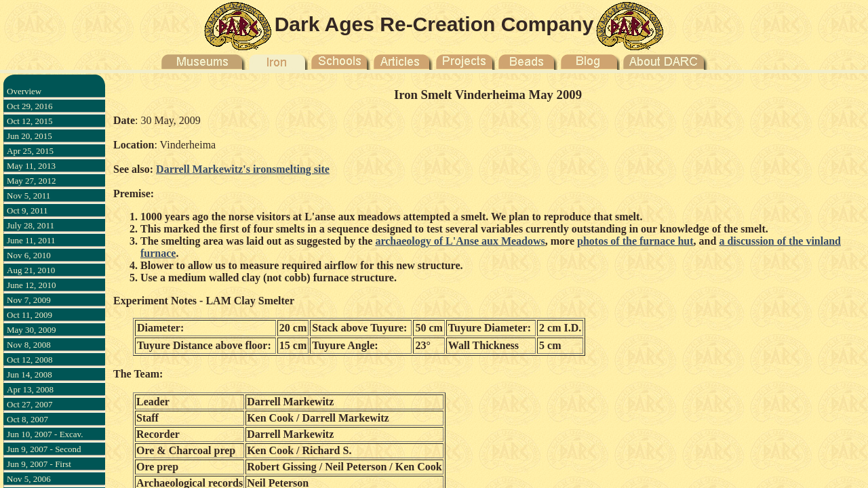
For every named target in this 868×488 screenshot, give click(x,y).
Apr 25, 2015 (30, 151)
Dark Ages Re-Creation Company (434, 24)
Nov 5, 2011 (28, 196)
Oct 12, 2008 (30, 360)
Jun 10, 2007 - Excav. (45, 434)
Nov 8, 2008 (29, 345)
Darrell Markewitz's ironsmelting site (243, 169)
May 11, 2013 (31, 166)
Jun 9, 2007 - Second (44, 449)
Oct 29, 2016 (30, 106)
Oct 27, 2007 (30, 404)
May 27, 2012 (32, 181)
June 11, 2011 (31, 240)
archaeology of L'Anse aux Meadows (460, 241)
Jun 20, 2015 (29, 136)
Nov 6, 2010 (29, 255)
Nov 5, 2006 (29, 479)
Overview (24, 91)
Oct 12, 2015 (30, 121)
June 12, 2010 (32, 285)
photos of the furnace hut (635, 241)
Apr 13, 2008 (30, 389)
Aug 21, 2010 (31, 270)
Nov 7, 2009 (29, 300)
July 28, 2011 (31, 225)
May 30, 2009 (32, 330)
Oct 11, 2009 (29, 315)
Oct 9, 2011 (27, 210)
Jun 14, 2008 (29, 374)
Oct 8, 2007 (27, 419)
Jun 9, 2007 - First (39, 464)
